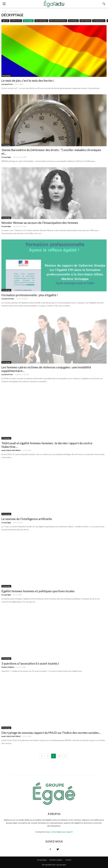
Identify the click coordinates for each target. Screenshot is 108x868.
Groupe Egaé (6, 157)
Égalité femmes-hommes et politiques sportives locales (39, 591)
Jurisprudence (99, 21)
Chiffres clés (16, 21)
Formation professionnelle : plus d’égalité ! (30, 295)
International (85, 21)
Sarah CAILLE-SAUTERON (11, 450)
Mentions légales (56, 860)
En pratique (73, 21)
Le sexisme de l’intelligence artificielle (27, 519)
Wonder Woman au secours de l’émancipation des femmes (40, 223)
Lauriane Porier (7, 84)
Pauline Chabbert (8, 667)
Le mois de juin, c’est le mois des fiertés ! (28, 81)
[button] (104, 4)
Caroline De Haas (8, 299)
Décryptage (28, 21)
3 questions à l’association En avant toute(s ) (30, 663)
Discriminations (41, 21)
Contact (68, 860)
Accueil (4, 11)
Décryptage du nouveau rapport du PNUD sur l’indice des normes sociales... (51, 733)
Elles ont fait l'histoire (58, 21)
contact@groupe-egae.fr (62, 832)
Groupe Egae (42, 860)
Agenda (5, 21)
